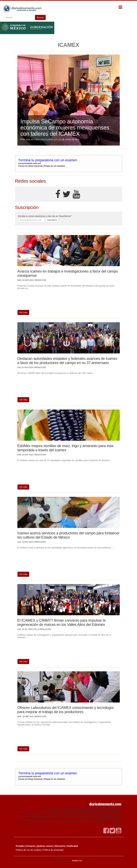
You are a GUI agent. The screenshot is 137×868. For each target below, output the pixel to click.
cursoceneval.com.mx (30, 163)
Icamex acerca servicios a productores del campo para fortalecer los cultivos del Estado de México (68, 535)
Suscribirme (52, 220)
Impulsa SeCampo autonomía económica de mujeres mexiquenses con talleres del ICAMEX (65, 128)
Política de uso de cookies (28, 850)
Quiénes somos (45, 846)
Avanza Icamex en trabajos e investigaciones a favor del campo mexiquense (68, 273)
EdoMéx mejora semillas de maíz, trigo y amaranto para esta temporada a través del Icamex (65, 448)
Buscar (40, 17)
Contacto (30, 846)
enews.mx (77, 861)
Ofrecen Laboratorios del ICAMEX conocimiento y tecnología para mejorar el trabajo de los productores (65, 710)
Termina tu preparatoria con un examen (48, 160)
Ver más (23, 312)
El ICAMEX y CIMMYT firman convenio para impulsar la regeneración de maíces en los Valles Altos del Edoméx (62, 622)
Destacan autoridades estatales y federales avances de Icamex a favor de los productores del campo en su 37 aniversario (67, 361)
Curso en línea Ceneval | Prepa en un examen (42, 166)
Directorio (60, 846)
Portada (20, 846)
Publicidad (73, 846)
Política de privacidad (53, 850)
